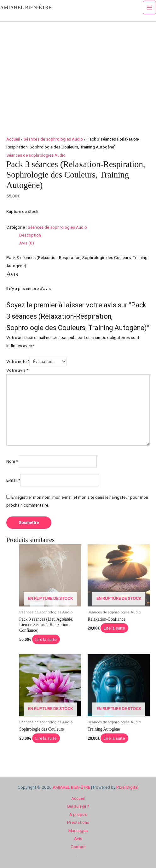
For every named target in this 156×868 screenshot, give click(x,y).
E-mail (13, 480)
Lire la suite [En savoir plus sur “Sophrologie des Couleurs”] (46, 738)
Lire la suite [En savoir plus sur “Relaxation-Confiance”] (114, 628)
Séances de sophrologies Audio (53, 139)
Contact (78, 847)
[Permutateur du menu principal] (150, 7)
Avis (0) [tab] (27, 243)
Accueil (13, 139)
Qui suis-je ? (78, 806)
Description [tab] (30, 235)
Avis (78, 838)
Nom (12, 461)
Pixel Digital (127, 787)
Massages (78, 830)
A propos (78, 814)
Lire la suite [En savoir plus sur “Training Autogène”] (114, 738)
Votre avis (17, 370)
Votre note (18, 361)
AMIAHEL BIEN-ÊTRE (26, 7)
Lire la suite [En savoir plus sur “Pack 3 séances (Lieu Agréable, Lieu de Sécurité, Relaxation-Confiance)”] (46, 639)
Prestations (78, 822)
